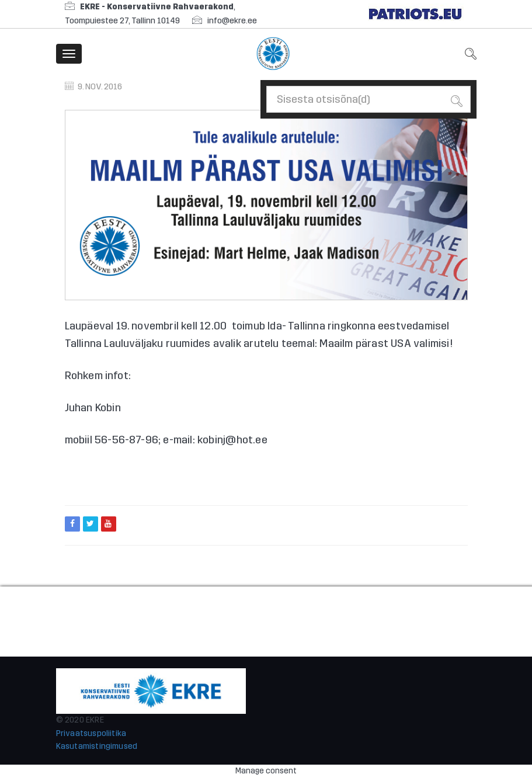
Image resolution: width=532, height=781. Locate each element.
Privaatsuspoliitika (91, 733)
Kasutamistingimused (97, 746)
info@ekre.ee (232, 21)
